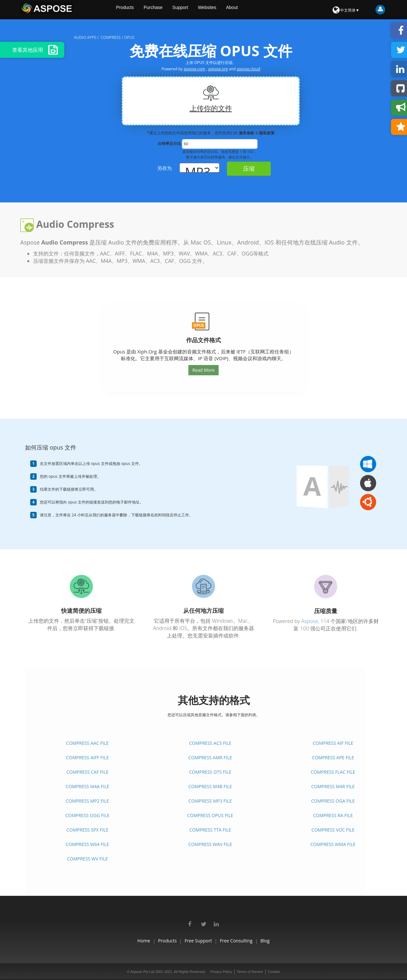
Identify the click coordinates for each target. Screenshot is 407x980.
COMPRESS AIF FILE (333, 743)
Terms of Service (250, 972)
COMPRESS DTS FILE (210, 772)
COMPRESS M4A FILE (87, 786)
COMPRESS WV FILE (87, 859)
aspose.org (218, 69)
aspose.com (194, 69)
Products (141, 10)
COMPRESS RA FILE (333, 815)
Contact (274, 972)
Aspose (310, 621)
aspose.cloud (248, 69)
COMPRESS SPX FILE (87, 830)
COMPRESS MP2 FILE (87, 801)
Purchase (171, 10)
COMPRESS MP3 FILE (210, 801)
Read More (204, 370)
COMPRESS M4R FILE (333, 786)
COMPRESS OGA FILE (333, 801)
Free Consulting (247, 941)
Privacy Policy (221, 972)
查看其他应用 (35, 50)
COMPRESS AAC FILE (88, 743)
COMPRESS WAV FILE (210, 844)
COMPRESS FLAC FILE (333, 772)
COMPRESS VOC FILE (333, 830)
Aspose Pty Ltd (142, 972)
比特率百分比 (169, 143)
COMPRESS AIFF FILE (87, 757)
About (254, 10)
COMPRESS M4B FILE (210, 786)
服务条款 (247, 133)
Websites (227, 10)
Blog (287, 941)
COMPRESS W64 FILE (87, 844)
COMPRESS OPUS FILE (210, 815)
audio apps (85, 37)
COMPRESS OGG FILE (87, 815)
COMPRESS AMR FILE (210, 757)
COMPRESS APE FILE (333, 757)
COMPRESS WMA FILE (333, 844)
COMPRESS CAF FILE (87, 772)
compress (111, 37)
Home (122, 941)
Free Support (198, 941)
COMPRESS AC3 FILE (210, 743)
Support (199, 10)
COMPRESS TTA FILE (210, 830)
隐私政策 (267, 133)
